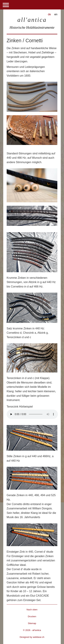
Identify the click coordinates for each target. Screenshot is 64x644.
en (56, 14)
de (49, 14)
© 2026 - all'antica (32, 630)
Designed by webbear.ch (32, 637)
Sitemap (32, 623)
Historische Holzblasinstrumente (32, 27)
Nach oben (32, 610)
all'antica (32, 20)
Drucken (32, 616)
